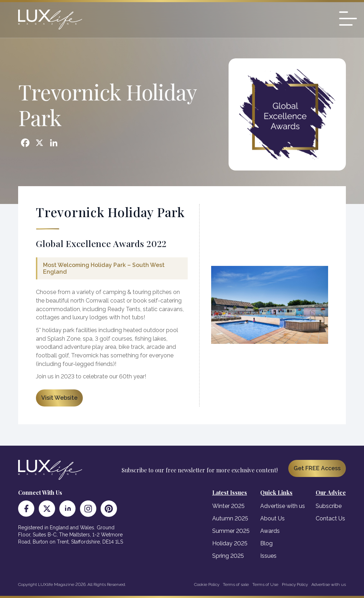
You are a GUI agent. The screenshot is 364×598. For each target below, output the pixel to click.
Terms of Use (265, 584)
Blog (266, 543)
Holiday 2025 (230, 543)
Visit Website (59, 398)
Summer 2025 (231, 531)
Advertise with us (283, 506)
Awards (270, 531)
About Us (272, 518)
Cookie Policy (207, 584)
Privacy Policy (295, 584)
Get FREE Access (317, 468)
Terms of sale (236, 584)
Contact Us (330, 518)
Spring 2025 (228, 556)
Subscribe (329, 506)
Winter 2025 (228, 506)
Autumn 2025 (230, 518)
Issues (268, 556)
